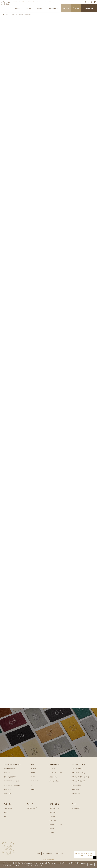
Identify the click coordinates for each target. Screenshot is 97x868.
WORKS (28, 8)
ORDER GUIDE (54, 8)
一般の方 (52, 833)
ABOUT (18, 8)
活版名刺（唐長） (77, 789)
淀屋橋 (6, 817)
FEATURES (40, 8)
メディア (52, 837)
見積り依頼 (53, 821)
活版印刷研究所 (77, 798)
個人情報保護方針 (48, 858)
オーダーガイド (54, 773)
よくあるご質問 (77, 812)
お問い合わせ (53, 817)
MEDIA (33, 793)
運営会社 (37, 858)
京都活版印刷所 (8, 812)
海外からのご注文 (54, 785)
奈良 (5, 821)
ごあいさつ (7, 777)
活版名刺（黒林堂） (78, 785)
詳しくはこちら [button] (45, 865)
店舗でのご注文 (54, 781)
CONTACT (66, 8)
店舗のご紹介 (8, 798)
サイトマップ (60, 858)
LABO (33, 789)
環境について (8, 793)
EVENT (33, 781)
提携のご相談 (53, 825)
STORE (76, 8)
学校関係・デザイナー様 (56, 829)
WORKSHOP (35, 785)
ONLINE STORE (89, 8)
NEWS (33, 777)
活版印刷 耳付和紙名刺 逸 (80, 781)
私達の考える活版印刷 (10, 781)
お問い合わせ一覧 (55, 812)
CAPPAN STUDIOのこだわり (12, 785)
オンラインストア (77, 773)
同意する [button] (91, 864)
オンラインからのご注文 (56, 777)
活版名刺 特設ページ (78, 777)
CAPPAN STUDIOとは (10, 773)
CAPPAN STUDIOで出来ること (13, 789)
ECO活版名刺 (76, 793)
